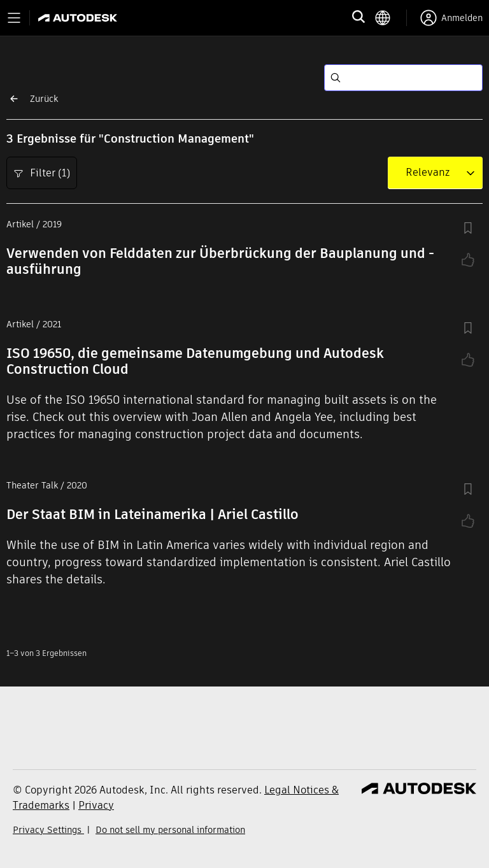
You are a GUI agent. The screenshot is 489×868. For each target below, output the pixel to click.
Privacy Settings (48, 830)
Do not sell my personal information (170, 830)
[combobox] (428, 173)
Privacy (96, 805)
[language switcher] (391, 18)
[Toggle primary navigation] (14, 18)
